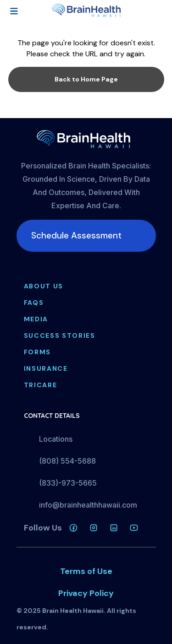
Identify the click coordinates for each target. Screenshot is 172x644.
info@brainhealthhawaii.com (88, 505)
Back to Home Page (86, 79)
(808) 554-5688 (67, 461)
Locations (56, 439)
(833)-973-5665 (68, 483)
